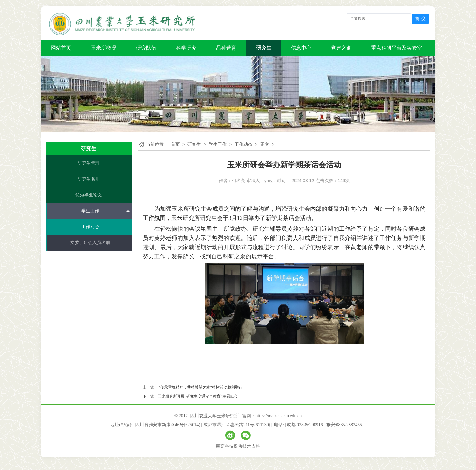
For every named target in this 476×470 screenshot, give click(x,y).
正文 (265, 144)
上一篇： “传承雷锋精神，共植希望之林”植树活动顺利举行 (193, 387)
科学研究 (186, 48)
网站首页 (61, 48)
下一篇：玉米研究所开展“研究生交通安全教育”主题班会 (190, 396)
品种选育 (226, 48)
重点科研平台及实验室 (397, 48)
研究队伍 (146, 48)
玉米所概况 (104, 48)
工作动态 (90, 227)
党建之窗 (341, 48)
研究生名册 (89, 179)
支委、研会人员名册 (90, 243)
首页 (175, 144)
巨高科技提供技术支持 (238, 446)
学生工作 (106, 211)
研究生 (264, 48)
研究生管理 (89, 163)
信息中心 (301, 48)
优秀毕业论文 (89, 195)
